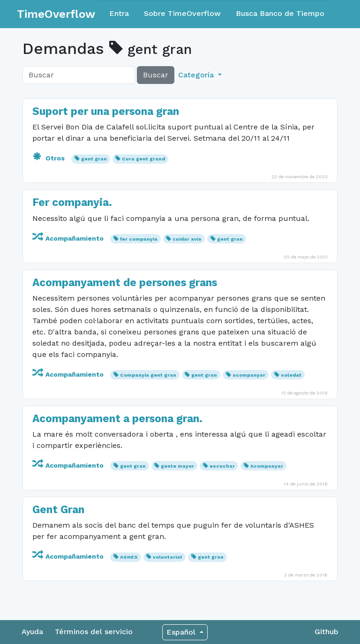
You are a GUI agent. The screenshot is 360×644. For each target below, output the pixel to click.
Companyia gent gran (148, 375)
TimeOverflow (56, 14)
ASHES (129, 557)
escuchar (222, 466)
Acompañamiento (69, 238)
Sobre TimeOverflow (182, 13)
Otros (49, 158)
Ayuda (32, 632)
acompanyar (249, 375)
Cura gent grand (143, 159)
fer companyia (139, 239)
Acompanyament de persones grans (125, 283)
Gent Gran (58, 510)
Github (326, 632)
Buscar (156, 75)
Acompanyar (267, 466)
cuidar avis (187, 239)
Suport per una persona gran (106, 111)
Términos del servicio (94, 632)
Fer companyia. (72, 202)
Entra (119, 13)
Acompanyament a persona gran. (117, 419)
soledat (291, 375)
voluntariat (168, 557)
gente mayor (177, 466)
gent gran (94, 159)
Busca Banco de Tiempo (280, 13)
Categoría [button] (197, 75)
